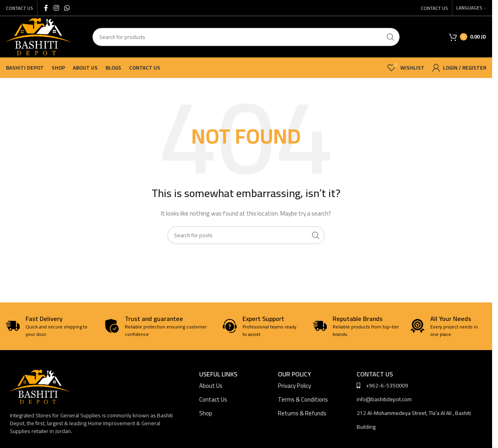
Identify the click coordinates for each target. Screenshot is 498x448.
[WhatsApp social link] (67, 8)
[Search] (246, 37)
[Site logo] (38, 36)
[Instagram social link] (56, 8)
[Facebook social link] (46, 8)
